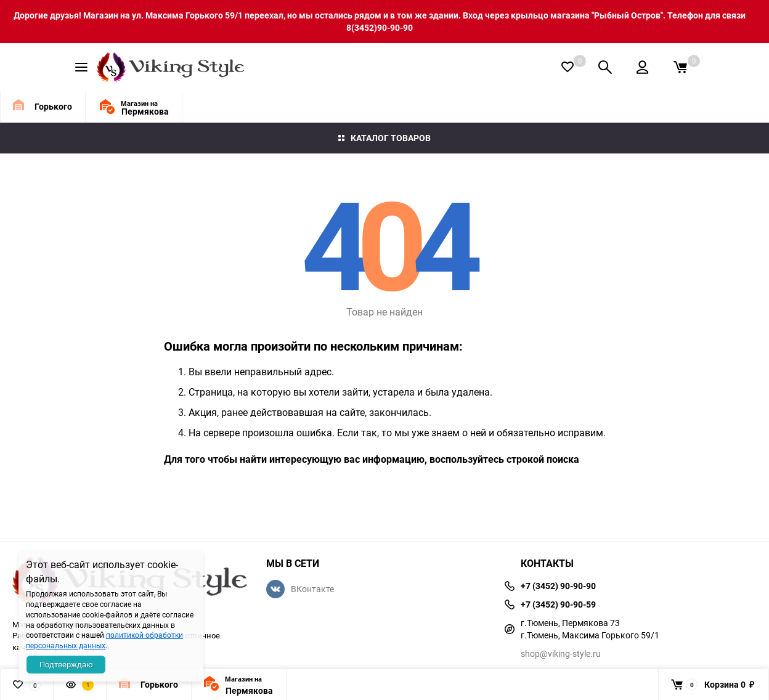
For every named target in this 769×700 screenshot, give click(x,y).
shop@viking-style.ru (561, 653)
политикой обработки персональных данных (104, 640)
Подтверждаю (66, 664)
